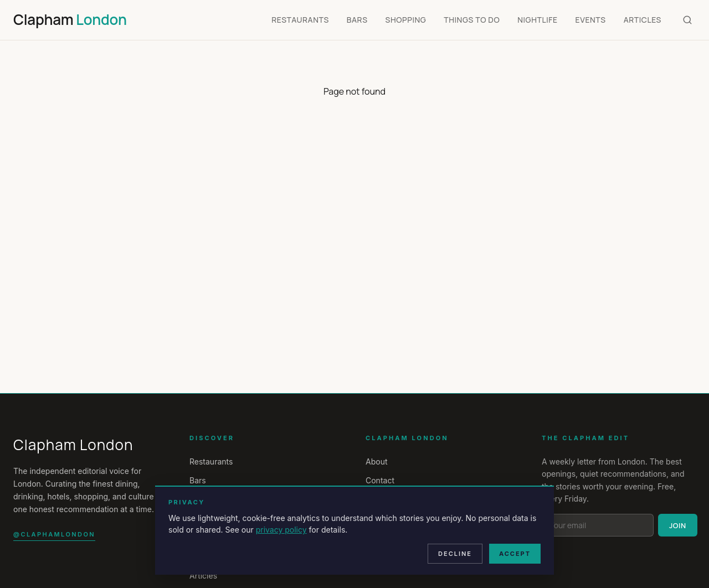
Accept (515, 554)
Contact (380, 480)
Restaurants (300, 20)
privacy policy (281, 530)
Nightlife (537, 20)
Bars (357, 20)
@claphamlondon (54, 534)
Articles (643, 20)
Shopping (406, 20)
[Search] (687, 20)
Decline (455, 554)
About (376, 461)
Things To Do (472, 20)
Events (591, 20)
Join (678, 525)
